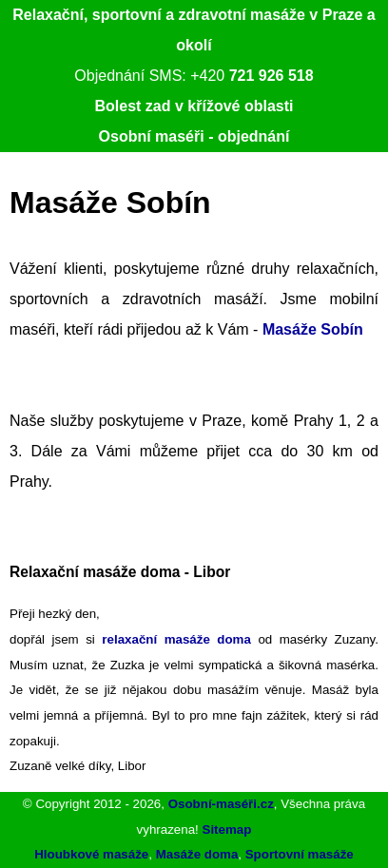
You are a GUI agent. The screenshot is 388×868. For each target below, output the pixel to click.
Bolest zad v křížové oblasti (194, 106)
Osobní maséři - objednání (194, 136)
